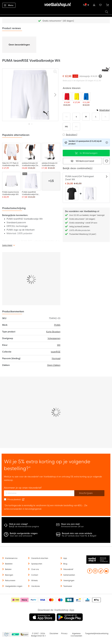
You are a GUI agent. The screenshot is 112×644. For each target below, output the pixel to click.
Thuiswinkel (24, 635)
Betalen (8, 569)
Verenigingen (69, 581)
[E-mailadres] (39, 493)
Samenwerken (69, 575)
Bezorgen (9, 575)
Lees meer (7, 245)
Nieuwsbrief (68, 569)
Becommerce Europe (6, 635)
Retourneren (10, 581)
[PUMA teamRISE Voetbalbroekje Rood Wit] (67, 99)
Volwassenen (54, 338)
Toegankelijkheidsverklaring (97, 634)
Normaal (56, 358)
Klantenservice (11, 558)
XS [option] (66, 117)
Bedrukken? (72, 135)
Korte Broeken (53, 332)
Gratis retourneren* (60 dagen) (58, 21)
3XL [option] (76, 127)
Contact (35, 575)
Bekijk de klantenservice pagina (24, 526)
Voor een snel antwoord (21, 536)
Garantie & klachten (40, 558)
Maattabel (104, 110)
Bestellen (9, 564)
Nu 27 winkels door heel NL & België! (79, 536)
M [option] (86, 117)
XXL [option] (66, 127)
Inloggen (94, 5)
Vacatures (35, 586)
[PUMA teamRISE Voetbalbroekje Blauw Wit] (86, 99)
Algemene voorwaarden (76, 635)
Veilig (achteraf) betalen (79, 227)
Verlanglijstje (100, 5)
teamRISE (56, 352)
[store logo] (56, 5)
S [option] (76, 117)
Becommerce (16, 635)
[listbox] (86, 122)
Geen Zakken (54, 365)
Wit (59, 345)
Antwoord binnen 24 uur (72, 526)
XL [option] (106, 117)
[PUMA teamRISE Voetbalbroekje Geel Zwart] (77, 98)
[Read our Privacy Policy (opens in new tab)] (23, 499)
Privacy (64, 634)
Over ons (35, 569)
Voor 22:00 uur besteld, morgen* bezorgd (87, 215)
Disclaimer (54, 634)
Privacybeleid (14, 499)
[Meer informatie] (100, 76)
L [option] (96, 117)
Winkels (34, 581)
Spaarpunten (37, 564)
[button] (55, 95)
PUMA (57, 325)
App (65, 558)
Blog (65, 564)
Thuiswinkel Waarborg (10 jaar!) (83, 234)
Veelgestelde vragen (14, 586)
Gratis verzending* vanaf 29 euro (83, 223)
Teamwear (68, 586)
